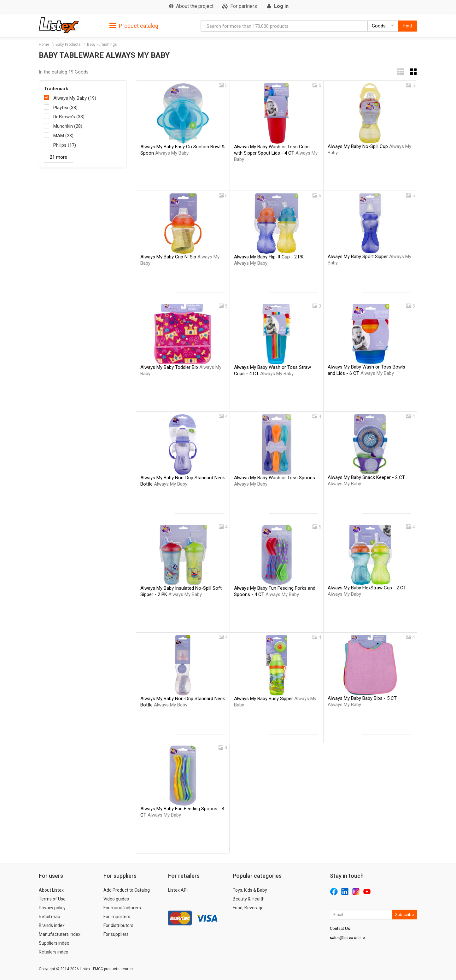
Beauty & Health (249, 899)
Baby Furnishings (102, 44)
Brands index (52, 925)
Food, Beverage (248, 908)
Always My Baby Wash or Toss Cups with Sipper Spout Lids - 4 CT (276, 153)
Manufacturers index (60, 934)
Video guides (116, 899)
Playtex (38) (65, 108)
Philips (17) (65, 145)
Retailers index (53, 952)
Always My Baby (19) (75, 98)
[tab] (134, 25)
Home (44, 44)
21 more (58, 157)
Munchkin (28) (68, 126)
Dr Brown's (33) (69, 117)
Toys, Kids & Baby (250, 890)
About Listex (51, 890)
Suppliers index (54, 943)
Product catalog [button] (134, 26)
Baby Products (68, 44)
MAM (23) (63, 136)
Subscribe (404, 915)
